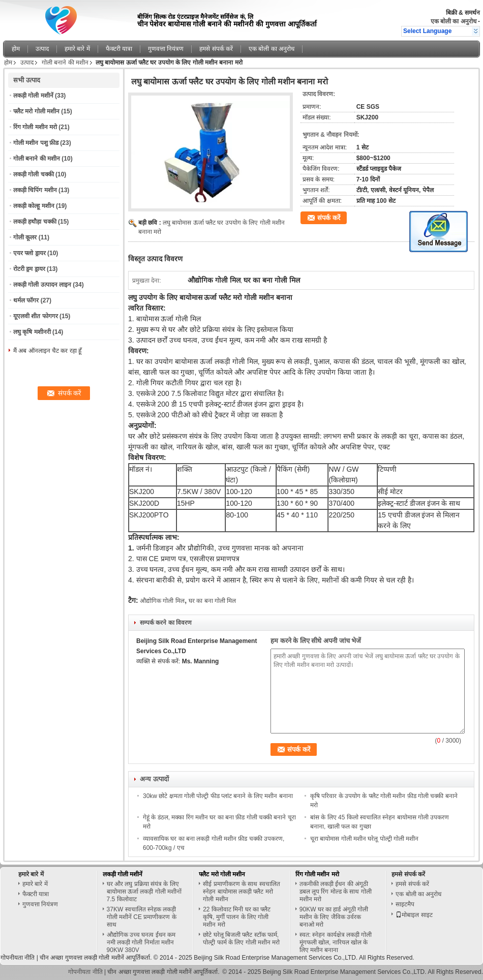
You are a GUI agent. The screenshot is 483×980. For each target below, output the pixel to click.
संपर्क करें (329, 218)
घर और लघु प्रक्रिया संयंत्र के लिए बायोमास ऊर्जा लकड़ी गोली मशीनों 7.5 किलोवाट (144, 892)
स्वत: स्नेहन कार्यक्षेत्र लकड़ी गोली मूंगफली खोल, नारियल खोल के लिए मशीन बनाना (336, 942)
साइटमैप (405, 904)
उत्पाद (42, 49)
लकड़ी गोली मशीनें (33, 96)
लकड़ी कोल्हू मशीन (34, 206)
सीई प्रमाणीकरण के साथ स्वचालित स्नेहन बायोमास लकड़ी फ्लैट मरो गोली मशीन (241, 892)
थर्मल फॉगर (26, 300)
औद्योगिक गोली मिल (162, 601)
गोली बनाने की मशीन (65, 63)
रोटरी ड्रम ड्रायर (29, 269)
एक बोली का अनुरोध (454, 21)
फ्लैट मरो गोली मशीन (36, 111)
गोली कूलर (25, 237)
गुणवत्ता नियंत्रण (166, 49)
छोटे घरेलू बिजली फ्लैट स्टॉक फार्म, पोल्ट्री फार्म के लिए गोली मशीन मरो (241, 939)
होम (16, 49)
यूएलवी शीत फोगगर (36, 316)
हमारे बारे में (77, 49)
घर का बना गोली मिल (212, 601)
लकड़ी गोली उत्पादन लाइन (42, 285)
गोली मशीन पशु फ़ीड (36, 143)
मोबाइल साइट (414, 915)
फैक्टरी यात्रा (119, 49)
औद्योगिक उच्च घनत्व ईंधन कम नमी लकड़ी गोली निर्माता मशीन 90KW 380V (141, 942)
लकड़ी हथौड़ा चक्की (35, 222)
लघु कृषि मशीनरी (32, 332)
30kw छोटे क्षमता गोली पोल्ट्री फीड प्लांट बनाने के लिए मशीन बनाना (218, 796)
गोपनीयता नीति (18, 958)
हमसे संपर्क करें (216, 49)
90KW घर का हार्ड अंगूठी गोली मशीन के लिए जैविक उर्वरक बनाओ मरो (334, 917)
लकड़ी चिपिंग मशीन (35, 190)
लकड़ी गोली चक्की (34, 174)
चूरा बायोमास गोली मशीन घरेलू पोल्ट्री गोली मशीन (364, 839)
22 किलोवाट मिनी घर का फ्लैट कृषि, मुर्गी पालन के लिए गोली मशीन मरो (237, 917)
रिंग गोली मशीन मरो (35, 127)
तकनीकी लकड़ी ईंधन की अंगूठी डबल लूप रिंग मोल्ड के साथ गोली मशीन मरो (336, 892)
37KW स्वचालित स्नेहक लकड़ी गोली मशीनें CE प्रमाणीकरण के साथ (142, 917)
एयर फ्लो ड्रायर (29, 253)
